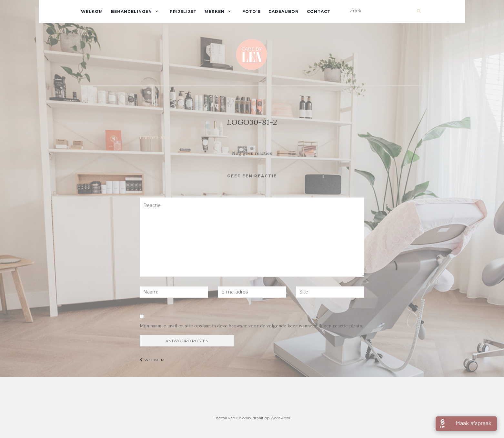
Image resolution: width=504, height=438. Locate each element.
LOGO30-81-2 (155, 138)
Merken (215, 11)
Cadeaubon (284, 11)
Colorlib (243, 418)
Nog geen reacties (252, 153)
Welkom (92, 11)
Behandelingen (131, 11)
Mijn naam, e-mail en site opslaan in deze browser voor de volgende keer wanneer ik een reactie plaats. (251, 326)
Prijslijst (183, 11)
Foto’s (251, 11)
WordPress (280, 418)
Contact (319, 11)
